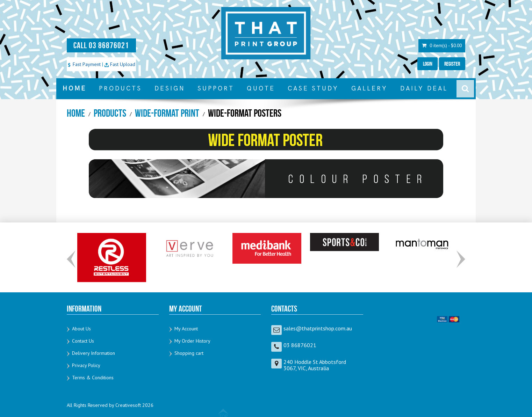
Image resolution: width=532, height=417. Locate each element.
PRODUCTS (120, 89)
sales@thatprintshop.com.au (318, 328)
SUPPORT (216, 89)
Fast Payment (84, 64)
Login (427, 64)
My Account (186, 329)
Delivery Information (94, 353)
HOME (74, 89)
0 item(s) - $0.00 (441, 45)
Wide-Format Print (167, 113)
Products (110, 113)
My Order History (192, 341)
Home (76, 113)
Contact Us (83, 341)
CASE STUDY (313, 89)
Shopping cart (189, 353)
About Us (81, 329)
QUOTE (261, 89)
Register (452, 64)
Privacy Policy (86, 365)
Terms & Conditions (93, 378)
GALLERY (369, 89)
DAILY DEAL (424, 89)
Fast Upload (120, 64)
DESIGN (170, 89)
